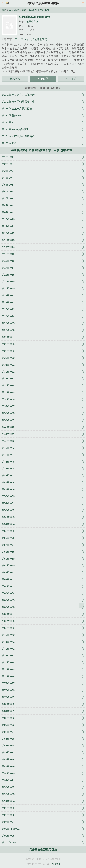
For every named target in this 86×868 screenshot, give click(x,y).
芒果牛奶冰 (33, 22)
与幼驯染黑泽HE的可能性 (43, 3)
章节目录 (43, 79)
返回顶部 (82, 605)
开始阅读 (15, 79)
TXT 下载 (71, 79)
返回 (3, 3)
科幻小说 (14, 10)
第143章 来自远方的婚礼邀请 (31, 39)
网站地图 (56, 864)
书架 (7, 3)
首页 (4, 10)
